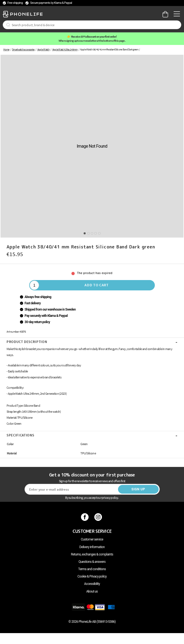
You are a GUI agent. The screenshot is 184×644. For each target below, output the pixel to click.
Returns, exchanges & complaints (92, 554)
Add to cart (97, 285)
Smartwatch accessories (23, 49)
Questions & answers (92, 562)
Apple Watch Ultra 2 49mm (65, 49)
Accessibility (92, 584)
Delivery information (92, 547)
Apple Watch (43, 49)
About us (92, 591)
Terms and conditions (92, 569)
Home (6, 49)
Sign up (138, 489)
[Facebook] (85, 517)
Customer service (92, 539)
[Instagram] (99, 517)
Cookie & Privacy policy (92, 576)
